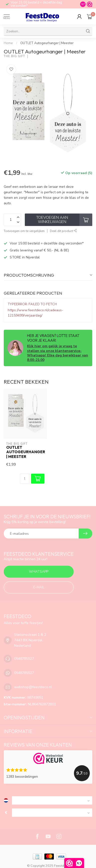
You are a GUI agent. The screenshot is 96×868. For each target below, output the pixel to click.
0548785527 (24, 659)
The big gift (14, 56)
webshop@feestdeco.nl (33, 687)
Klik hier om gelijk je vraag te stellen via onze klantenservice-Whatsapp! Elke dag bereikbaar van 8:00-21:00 (58, 353)
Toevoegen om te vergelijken (24, 231)
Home (8, 43)
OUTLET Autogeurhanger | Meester (47, 43)
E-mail (39, 587)
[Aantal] (25, 479)
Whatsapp (39, 572)
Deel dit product (63, 231)
